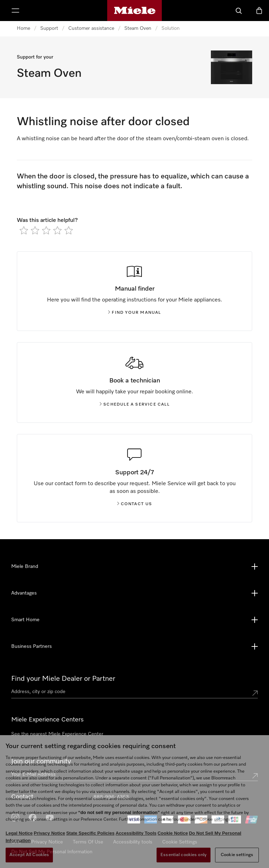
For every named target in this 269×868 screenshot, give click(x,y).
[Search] (239, 11)
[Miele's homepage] (135, 11)
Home (23, 28)
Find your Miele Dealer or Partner (63, 679)
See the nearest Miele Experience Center (57, 734)
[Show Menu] (15, 11)
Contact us (135, 504)
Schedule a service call (134, 405)
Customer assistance (91, 28)
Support (49, 28)
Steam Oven (138, 28)
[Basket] (259, 11)
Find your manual (134, 313)
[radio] (24, 230)
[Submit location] (255, 693)
